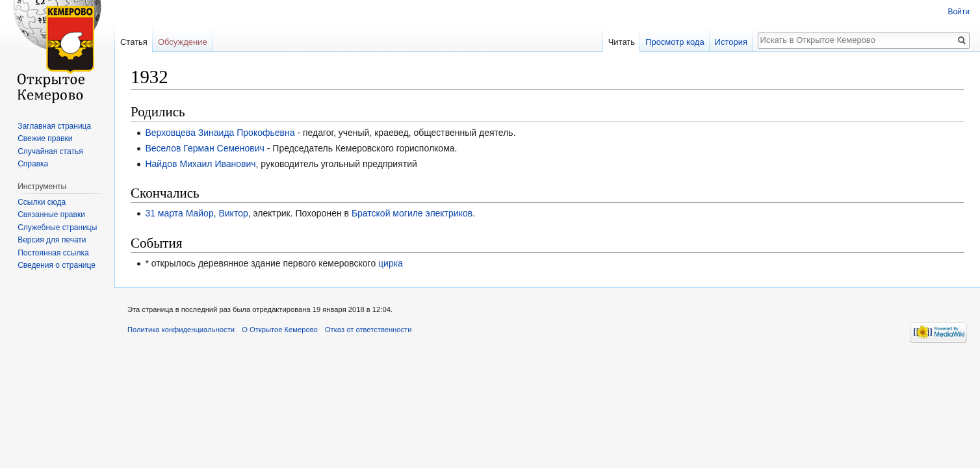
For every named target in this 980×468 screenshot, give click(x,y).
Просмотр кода (675, 42)
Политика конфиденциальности (181, 330)
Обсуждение (183, 42)
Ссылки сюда (42, 202)
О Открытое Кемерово (279, 330)
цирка (391, 263)
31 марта (164, 213)
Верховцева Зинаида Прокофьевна (220, 133)
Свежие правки (45, 138)
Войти (959, 12)
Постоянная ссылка (53, 253)
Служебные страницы (57, 227)
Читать (622, 42)
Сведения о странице (57, 265)
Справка (33, 164)
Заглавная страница (54, 126)
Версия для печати (52, 240)
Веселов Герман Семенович (205, 148)
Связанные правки (51, 214)
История (731, 42)
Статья (134, 42)
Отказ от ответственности (368, 330)
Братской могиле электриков (412, 213)
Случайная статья (50, 151)
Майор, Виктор (217, 213)
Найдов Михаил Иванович (200, 164)
